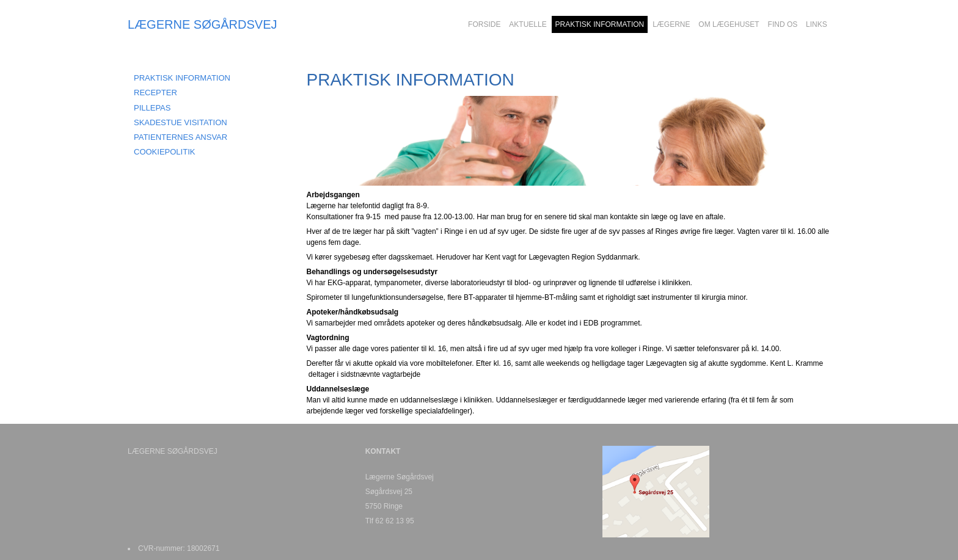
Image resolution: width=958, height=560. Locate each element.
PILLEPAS (152, 108)
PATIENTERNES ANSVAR (181, 137)
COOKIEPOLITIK (164, 152)
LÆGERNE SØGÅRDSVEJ (203, 24)
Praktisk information (182, 78)
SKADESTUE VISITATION (181, 122)
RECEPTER (155, 93)
